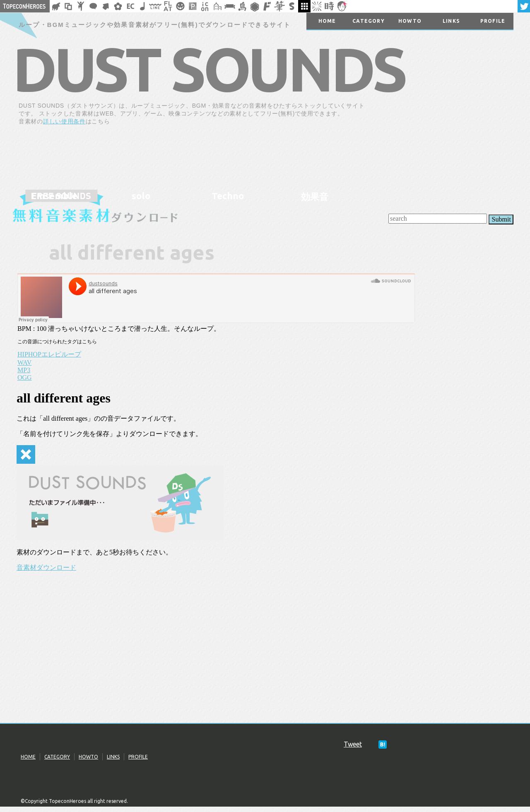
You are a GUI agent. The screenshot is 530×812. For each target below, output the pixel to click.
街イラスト (217, 6)
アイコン (205, 6)
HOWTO (88, 757)
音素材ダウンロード (46, 567)
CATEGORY (57, 757)
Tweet (353, 744)
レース (255, 6)
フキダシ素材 (93, 6)
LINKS (113, 757)
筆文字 (279, 6)
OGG (25, 377)
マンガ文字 (267, 6)
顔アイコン (342, 6)
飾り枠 (68, 6)
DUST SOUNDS (209, 69)
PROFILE (138, 757)
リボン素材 (230, 6)
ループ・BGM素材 (143, 6)
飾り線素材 (155, 6)
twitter (524, 6)
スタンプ (292, 6)
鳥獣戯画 (242, 6)
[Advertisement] (450, 154)
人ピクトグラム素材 (81, 6)
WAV (24, 363)
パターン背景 (193, 6)
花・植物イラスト (118, 6)
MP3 (24, 370)
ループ (71, 354)
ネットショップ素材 (130, 6)
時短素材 (329, 6)
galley (304, 6)
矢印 (106, 6)
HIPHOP (29, 354)
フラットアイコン (168, 6)
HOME (28, 757)
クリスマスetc (180, 6)
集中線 (317, 6)
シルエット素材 (56, 6)
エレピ (51, 354)
